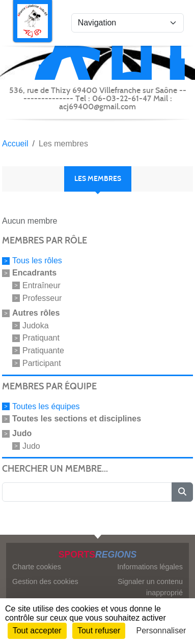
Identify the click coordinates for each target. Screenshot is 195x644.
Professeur (42, 298)
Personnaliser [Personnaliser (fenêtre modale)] (161, 631)
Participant (42, 363)
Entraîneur (41, 285)
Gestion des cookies (45, 581)
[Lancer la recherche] (182, 492)
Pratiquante (43, 350)
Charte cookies (37, 567)
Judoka (36, 325)
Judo (31, 446)
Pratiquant (41, 338)
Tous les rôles (37, 260)
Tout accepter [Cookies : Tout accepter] (37, 631)
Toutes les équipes (46, 406)
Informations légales (150, 567)
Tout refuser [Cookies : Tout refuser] (99, 631)
